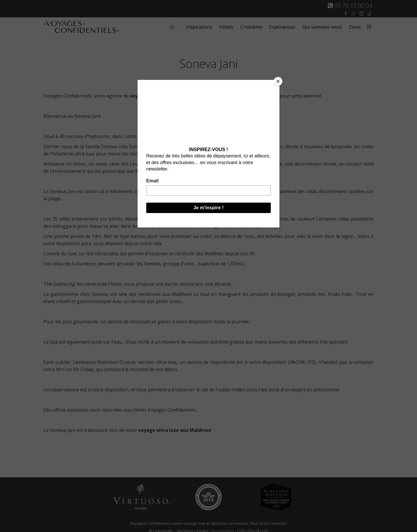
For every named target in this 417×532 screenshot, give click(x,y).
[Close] (278, 81)
